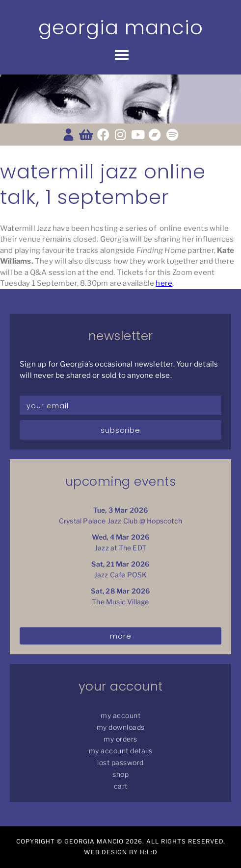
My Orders (120, 739)
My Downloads (121, 727)
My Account (120, 715)
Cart (121, 786)
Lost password (120, 762)
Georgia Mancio (121, 27)
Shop (120, 774)
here (164, 283)
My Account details (121, 751)
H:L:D (149, 852)
